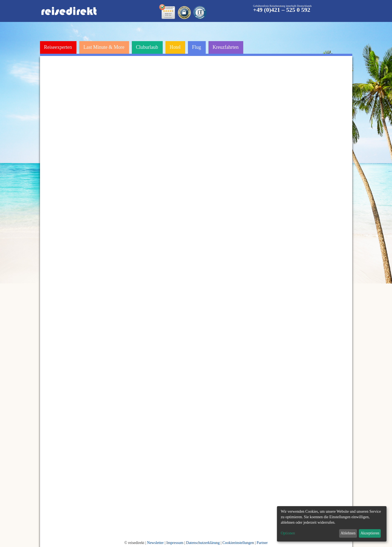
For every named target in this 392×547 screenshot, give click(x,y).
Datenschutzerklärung (203, 543)
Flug (197, 47)
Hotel (175, 47)
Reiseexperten (58, 47)
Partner (262, 543)
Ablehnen (348, 533)
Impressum (175, 543)
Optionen (288, 533)
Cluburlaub (147, 47)
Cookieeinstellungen (238, 543)
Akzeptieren (370, 533)
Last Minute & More (104, 47)
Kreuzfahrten (226, 47)
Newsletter (155, 543)
